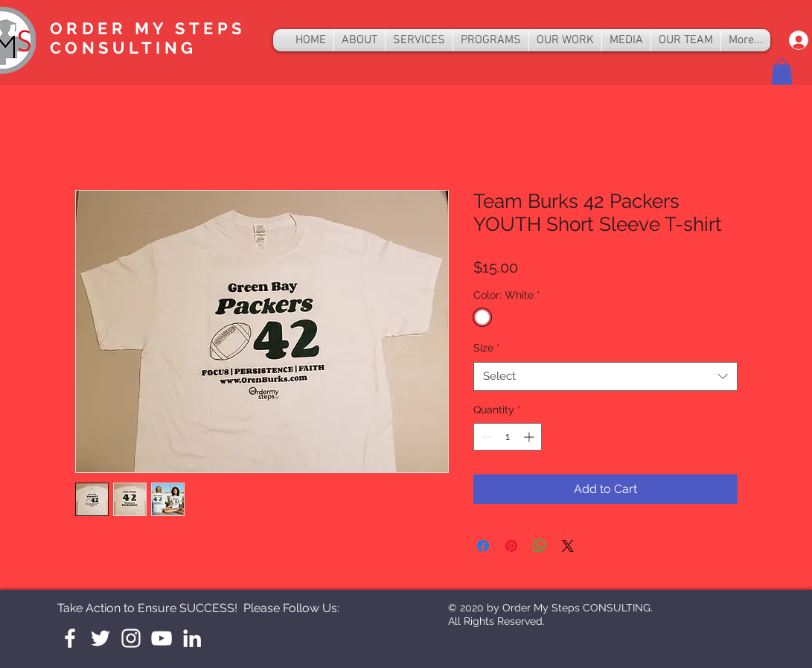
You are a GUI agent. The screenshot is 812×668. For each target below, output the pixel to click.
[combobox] (605, 376)
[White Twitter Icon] (100, 638)
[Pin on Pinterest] (511, 546)
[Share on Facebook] (483, 546)
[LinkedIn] (192, 638)
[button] (782, 72)
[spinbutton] (508, 437)
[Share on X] (568, 546)
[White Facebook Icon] (70, 638)
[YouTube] (162, 638)
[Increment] (530, 437)
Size (487, 348)
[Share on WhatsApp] (540, 546)
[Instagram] (131, 638)
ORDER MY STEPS (148, 28)
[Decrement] (485, 437)
